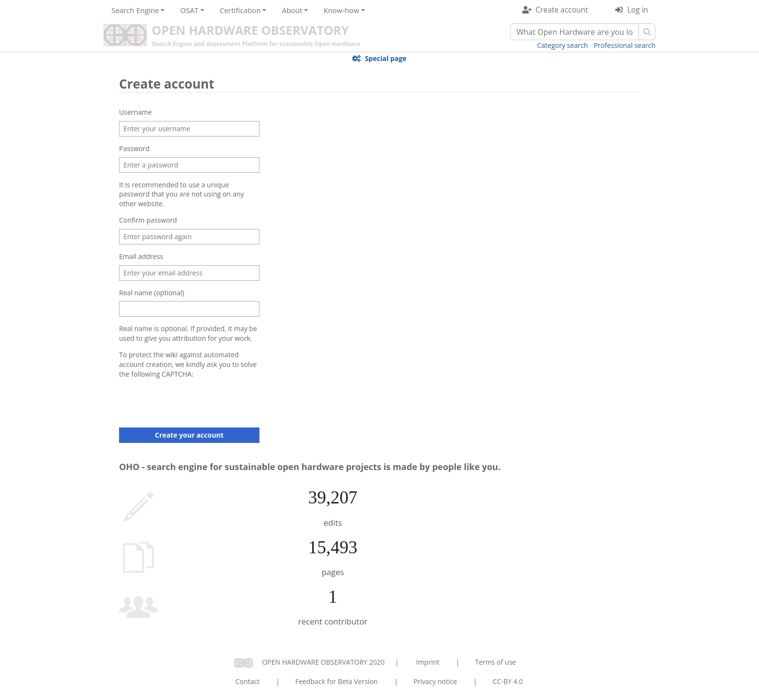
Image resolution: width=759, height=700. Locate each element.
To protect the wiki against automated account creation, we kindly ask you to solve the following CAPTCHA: (188, 364)
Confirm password (148, 220)
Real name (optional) (152, 293)
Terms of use (495, 662)
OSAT (189, 10)
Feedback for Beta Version (337, 681)
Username (136, 112)
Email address (141, 256)
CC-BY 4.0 (508, 681)
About (292, 10)
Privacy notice (435, 681)
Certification (240, 10)
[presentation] (193, 401)
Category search (563, 45)
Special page (386, 58)
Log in (638, 10)
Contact (247, 681)
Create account (562, 10)
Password (134, 148)
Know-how (341, 10)
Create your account (189, 435)
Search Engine (135, 10)
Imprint (428, 662)
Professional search (625, 45)
